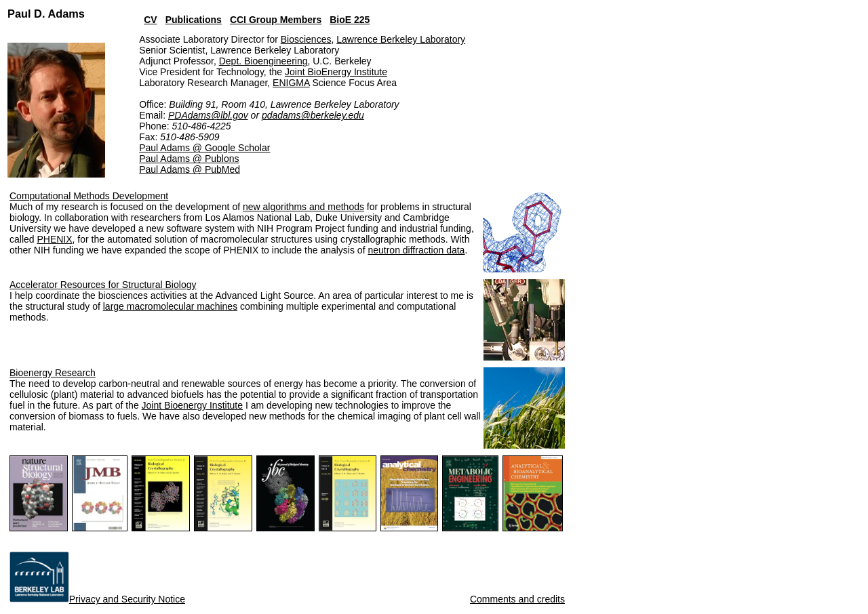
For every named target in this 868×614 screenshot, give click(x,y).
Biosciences (306, 39)
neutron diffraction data (416, 250)
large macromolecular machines (170, 306)
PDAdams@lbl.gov (208, 115)
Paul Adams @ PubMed (190, 169)
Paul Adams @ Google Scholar (204, 148)
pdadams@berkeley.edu (313, 115)
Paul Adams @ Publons (189, 159)
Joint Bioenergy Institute (192, 405)
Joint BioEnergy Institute (336, 72)
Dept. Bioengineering (263, 61)
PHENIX (54, 239)
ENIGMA (291, 83)
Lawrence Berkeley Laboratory (401, 39)
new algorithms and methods (303, 207)
